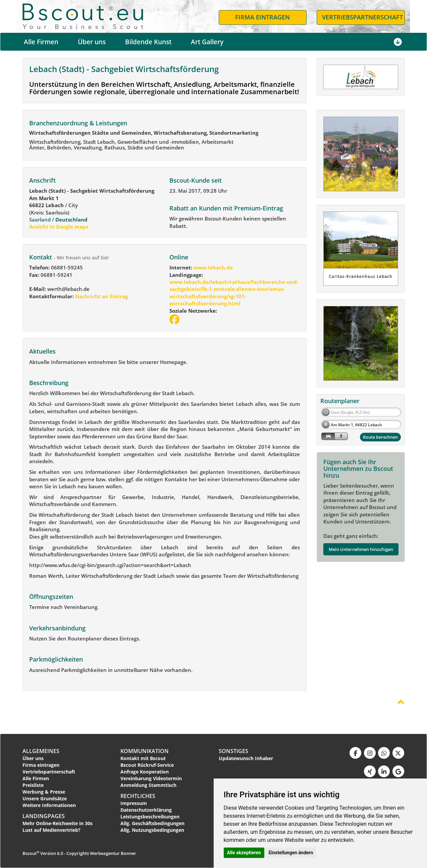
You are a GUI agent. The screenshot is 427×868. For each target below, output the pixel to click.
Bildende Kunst (148, 42)
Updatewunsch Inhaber (246, 758)
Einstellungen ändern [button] (291, 853)
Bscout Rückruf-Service (147, 765)
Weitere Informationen (49, 805)
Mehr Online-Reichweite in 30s (58, 823)
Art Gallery (207, 42)
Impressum (134, 803)
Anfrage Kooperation (145, 772)
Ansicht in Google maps (59, 227)
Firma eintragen (41, 765)
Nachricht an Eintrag (101, 296)
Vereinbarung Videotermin (151, 778)
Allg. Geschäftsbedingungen (152, 823)
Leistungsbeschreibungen (150, 817)
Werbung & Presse (44, 792)
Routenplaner (340, 401)
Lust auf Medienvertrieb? (51, 830)
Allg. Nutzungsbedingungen (152, 830)
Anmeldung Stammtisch (148, 785)
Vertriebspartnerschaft (49, 772)
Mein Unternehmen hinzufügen (361, 549)
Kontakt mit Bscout (143, 758)
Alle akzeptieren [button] (244, 853)
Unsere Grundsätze (45, 798)
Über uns (92, 42)
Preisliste (33, 785)
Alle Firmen (41, 42)
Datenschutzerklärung (146, 810)
